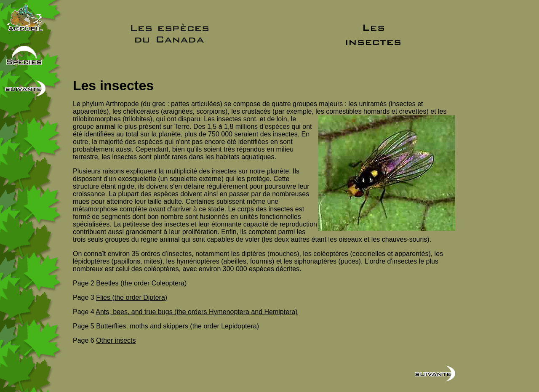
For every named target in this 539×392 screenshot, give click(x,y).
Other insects (116, 340)
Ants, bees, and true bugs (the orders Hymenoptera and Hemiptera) (196, 312)
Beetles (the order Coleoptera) (141, 283)
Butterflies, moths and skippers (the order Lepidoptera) (177, 326)
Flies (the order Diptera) (132, 297)
